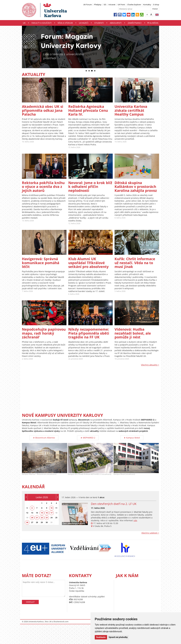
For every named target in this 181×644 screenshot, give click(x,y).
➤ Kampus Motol (132, 438)
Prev (26, 47)
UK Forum (88, 5)
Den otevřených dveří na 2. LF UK (114, 504)
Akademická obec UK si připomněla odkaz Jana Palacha (43, 110)
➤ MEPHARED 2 (88, 438)
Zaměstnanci (135, 23)
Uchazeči (84, 23)
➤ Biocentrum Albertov (44, 438)
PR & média (153, 23)
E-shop (156, 5)
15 (42, 513)
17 (51, 513)
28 (37, 522)
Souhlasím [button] (101, 637)
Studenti (99, 23)
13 (32, 513)
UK (24, 23)
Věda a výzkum (65, 23)
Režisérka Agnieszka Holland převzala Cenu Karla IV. (88, 110)
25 (56, 518)
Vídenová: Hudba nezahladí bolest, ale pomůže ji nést (133, 333)
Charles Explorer (134, 5)
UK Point (121, 5)
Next (155, 47)
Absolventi (116, 23)
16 (47, 513)
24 (51, 518)
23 (47, 518)
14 (37, 513)
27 (32, 522)
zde (135, 520)
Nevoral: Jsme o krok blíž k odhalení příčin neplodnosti (90, 187)
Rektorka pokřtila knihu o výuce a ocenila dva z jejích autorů (43, 187)
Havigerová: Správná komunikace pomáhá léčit (41, 263)
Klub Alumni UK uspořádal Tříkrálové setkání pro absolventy (88, 263)
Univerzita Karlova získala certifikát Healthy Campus (131, 110)
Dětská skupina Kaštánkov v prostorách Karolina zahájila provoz (136, 187)
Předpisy (98, 5)
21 (37, 518)
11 (56, 508)
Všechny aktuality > (150, 365)
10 (51, 508)
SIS (105, 5)
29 (42, 522)
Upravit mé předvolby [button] (118, 637)
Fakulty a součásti (42, 23)
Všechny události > (150, 533)
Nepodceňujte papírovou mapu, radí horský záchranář (44, 333)
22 (42, 518)
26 (27, 522)
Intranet (112, 5)
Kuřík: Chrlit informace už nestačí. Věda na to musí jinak (135, 263)
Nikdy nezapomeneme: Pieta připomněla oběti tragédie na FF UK (89, 333)
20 (32, 518)
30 (47, 522)
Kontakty (147, 5)
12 (27, 513)
